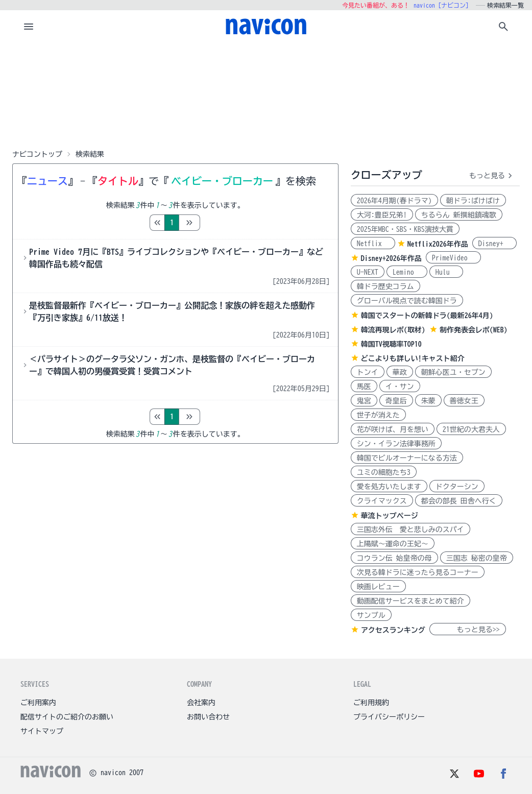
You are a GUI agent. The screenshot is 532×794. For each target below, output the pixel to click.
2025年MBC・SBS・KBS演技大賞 (405, 229)
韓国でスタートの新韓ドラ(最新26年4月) (427, 316)
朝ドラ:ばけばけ (473, 201)
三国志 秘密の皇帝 (477, 558)
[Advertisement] (266, 94)
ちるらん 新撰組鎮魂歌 (459, 215)
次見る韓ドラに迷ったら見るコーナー (418, 572)
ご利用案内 (38, 703)
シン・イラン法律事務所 (396, 444)
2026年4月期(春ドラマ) (394, 201)
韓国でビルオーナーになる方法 (407, 458)
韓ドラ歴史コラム (385, 286)
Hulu (446, 272)
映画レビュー (378, 587)
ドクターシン (457, 487)
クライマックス (382, 501)
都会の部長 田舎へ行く (459, 501)
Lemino (407, 272)
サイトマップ (42, 731)
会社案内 (201, 703)
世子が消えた (378, 415)
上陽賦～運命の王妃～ (393, 544)
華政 (400, 372)
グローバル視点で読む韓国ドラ (407, 301)
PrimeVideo (453, 258)
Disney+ (494, 244)
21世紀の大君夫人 (471, 429)
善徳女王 (464, 401)
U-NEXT (368, 272)
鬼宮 (364, 401)
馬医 (364, 387)
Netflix (373, 244)
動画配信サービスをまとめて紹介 (410, 601)
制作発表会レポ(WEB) (474, 330)
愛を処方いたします (389, 487)
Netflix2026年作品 (438, 244)
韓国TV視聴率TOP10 (391, 344)
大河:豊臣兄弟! (382, 215)
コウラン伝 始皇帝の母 (394, 558)
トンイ (368, 372)
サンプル (371, 615)
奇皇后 (396, 401)
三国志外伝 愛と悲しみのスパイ (410, 530)
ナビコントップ (37, 154)
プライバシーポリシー (389, 717)
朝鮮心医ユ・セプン (453, 372)
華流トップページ (390, 516)
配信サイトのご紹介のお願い (67, 717)
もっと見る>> (468, 630)
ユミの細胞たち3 (384, 472)
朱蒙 (428, 401)
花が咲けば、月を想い (393, 429)
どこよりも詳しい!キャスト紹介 (413, 358)
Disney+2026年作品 (391, 258)
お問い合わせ (208, 717)
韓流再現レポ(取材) (393, 330)
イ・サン (400, 387)
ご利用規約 (371, 703)
